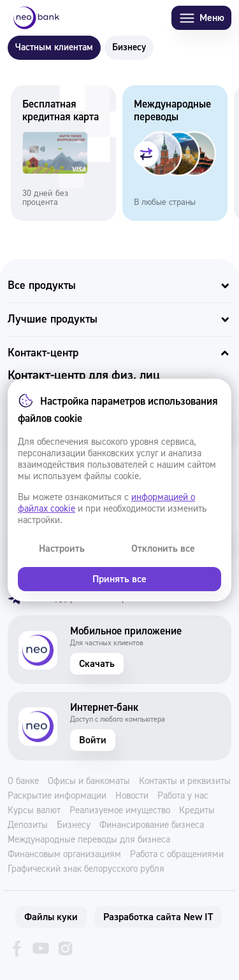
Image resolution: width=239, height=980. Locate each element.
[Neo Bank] (36, 18)
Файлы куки (51, 917)
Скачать (97, 664)
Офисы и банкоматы (89, 781)
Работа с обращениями (177, 855)
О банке (23, 781)
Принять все (119, 579)
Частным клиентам (54, 47)
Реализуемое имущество (120, 811)
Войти (93, 740)
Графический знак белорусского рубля (86, 869)
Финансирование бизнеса (152, 825)
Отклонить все (163, 549)
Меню (201, 18)
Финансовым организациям (64, 855)
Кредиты (197, 811)
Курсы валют (34, 811)
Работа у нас (183, 796)
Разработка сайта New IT (158, 917)
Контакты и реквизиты (185, 781)
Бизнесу (129, 47)
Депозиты (28, 825)
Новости (132, 796)
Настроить (62, 549)
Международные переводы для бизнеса (89, 840)
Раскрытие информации (57, 796)
